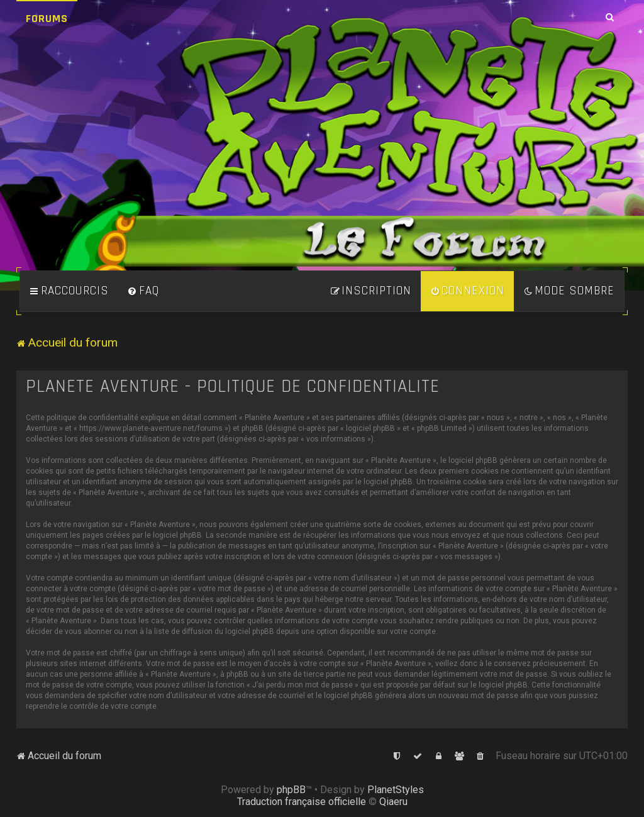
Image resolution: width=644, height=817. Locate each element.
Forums (47, 19)
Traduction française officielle (302, 802)
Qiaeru (393, 802)
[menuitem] (143, 291)
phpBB (291, 790)
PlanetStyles (396, 790)
